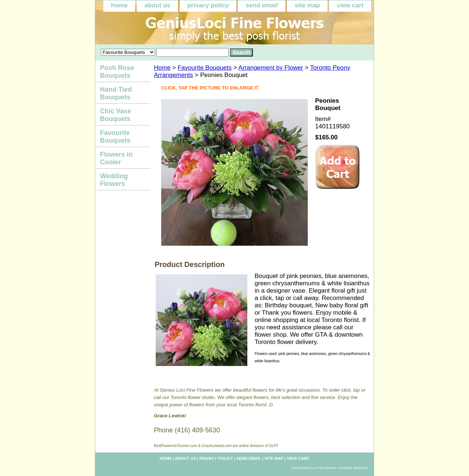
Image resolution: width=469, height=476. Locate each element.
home (119, 5)
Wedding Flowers (114, 180)
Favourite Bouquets (205, 68)
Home (162, 68)
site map (307, 5)
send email (262, 5)
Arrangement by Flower (271, 68)
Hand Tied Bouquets (116, 93)
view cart (350, 5)
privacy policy (208, 5)
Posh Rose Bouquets (117, 72)
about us (157, 5)
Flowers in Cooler (116, 158)
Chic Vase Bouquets (116, 115)
